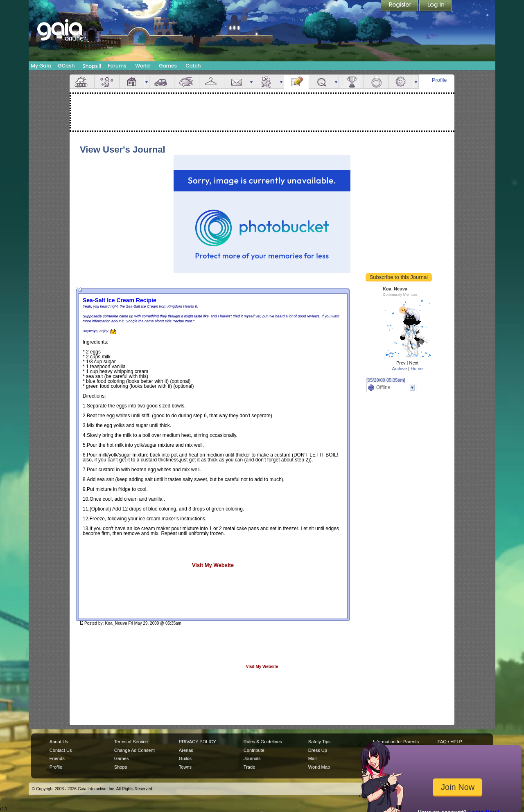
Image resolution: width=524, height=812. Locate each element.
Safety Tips (320, 742)
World (142, 66)
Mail (237, 82)
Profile (439, 80)
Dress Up (318, 750)
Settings (401, 82)
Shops (92, 66)
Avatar (107, 82)
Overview (82, 82)
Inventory (212, 82)
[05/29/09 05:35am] (386, 380)
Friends (267, 82)
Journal (296, 82)
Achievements (351, 82)
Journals (252, 758)
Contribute (254, 750)
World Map (319, 767)
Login (436, 6)
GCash (67, 66)
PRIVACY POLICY (198, 742)
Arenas (186, 750)
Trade (249, 767)
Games (168, 66)
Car (162, 82)
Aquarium (187, 82)
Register (400, 6)
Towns (185, 767)
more (147, 82)
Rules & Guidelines (263, 742)
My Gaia (41, 66)
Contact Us (61, 750)
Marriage (376, 82)
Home (417, 369)
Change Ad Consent (134, 750)
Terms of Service (131, 742)
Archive (399, 369)
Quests (321, 82)
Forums (117, 66)
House (132, 82)
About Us (59, 742)
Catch (193, 66)
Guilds (185, 758)
